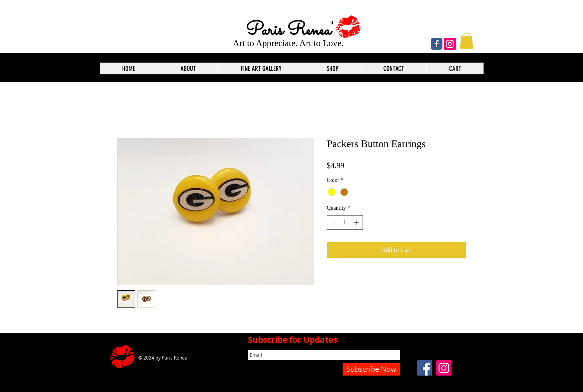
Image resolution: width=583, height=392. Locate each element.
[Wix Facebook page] (437, 44)
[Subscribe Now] (371, 369)
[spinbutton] (345, 222)
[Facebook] (425, 368)
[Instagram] (450, 44)
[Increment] (357, 222)
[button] (467, 41)
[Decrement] (333, 222)
